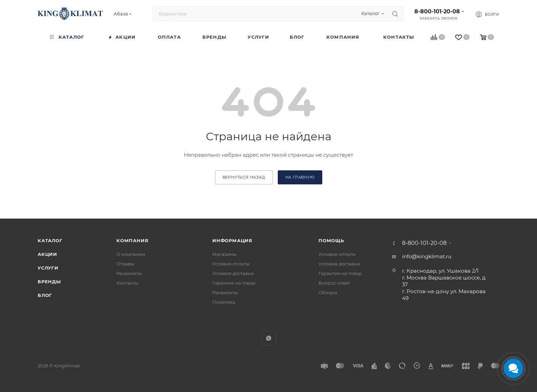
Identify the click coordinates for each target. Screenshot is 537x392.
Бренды (49, 282)
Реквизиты (129, 273)
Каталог (50, 240)
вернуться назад (244, 177)
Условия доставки (233, 273)
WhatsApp (269, 338)
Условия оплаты (231, 264)
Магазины (224, 254)
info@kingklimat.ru (427, 256)
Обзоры (328, 292)
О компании (131, 254)
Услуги (48, 268)
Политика (224, 302)
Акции (47, 254)
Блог (45, 295)
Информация (232, 240)
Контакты (127, 283)
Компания (132, 240)
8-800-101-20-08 (437, 11)
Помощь (331, 240)
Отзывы (125, 264)
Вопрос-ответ (334, 283)
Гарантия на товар (234, 283)
